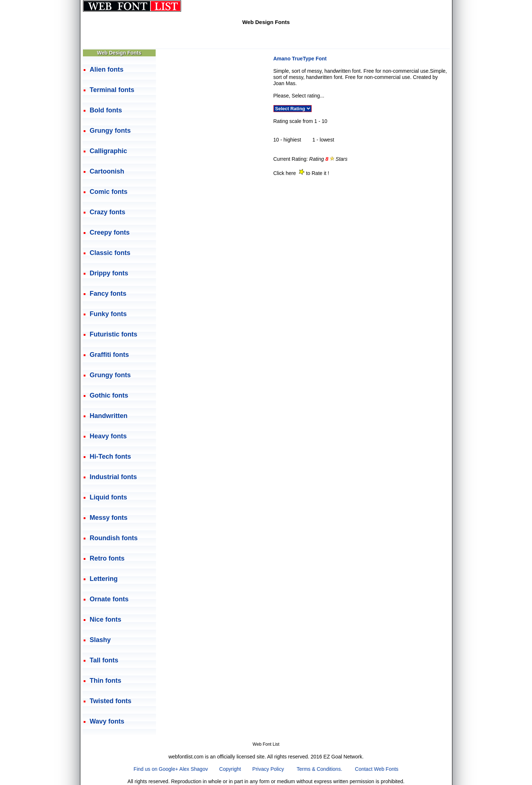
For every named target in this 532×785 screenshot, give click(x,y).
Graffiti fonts (109, 355)
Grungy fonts (110, 131)
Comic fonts (109, 192)
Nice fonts (106, 619)
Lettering (104, 579)
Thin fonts (106, 681)
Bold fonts (106, 110)
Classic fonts (110, 253)
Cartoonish (107, 171)
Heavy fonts (108, 436)
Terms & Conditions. (319, 769)
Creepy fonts (110, 232)
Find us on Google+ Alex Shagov (171, 769)
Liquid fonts (109, 497)
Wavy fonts (107, 721)
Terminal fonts (112, 90)
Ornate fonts (109, 599)
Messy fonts (109, 518)
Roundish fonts (114, 538)
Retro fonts (107, 558)
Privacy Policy (268, 769)
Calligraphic (109, 151)
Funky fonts (108, 314)
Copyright (230, 769)
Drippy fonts (109, 273)
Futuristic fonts (114, 334)
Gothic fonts (109, 395)
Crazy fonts (108, 212)
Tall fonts (104, 660)
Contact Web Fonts (377, 769)
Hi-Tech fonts (111, 457)
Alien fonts (107, 69)
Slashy (100, 640)
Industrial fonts (113, 477)
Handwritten (109, 416)
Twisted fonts (111, 701)
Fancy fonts (108, 294)
